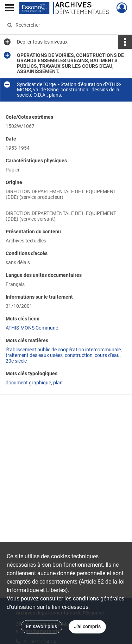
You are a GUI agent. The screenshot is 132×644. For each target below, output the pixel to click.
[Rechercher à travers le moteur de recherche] (65, 25)
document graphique (28, 383)
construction (79, 355)
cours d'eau (107, 355)
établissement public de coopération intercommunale (63, 350)
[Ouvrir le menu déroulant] (10, 8)
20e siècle (16, 361)
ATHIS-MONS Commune (32, 328)
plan (58, 383)
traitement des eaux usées (34, 355)
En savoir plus (42, 626)
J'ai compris (87, 626)
